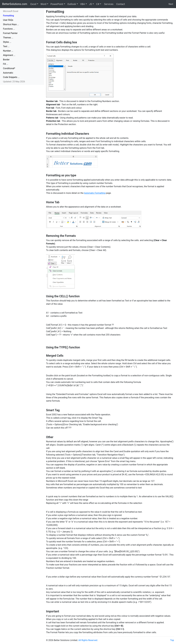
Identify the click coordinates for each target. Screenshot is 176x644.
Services (108, 4)
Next (171, 4)
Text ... (6, 46)
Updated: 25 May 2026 (14, 82)
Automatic (8, 73)
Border (6, 60)
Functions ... (9, 29)
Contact (120, 4)
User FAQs (8, 20)
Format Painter (10, 33)
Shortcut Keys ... (11, 24)
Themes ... (8, 38)
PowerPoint (57, 4)
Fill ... (6, 64)
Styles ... (7, 42)
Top (172, 640)
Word (43, 4)
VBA (82, 4)
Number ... (8, 51)
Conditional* (9, 68)
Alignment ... (9, 55)
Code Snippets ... (11, 77)
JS (91, 4)
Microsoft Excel (11, 11)
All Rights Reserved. (88, 640)
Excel (33, 4)
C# (98, 4)
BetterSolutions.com (15, 4)
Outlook (72, 4)
